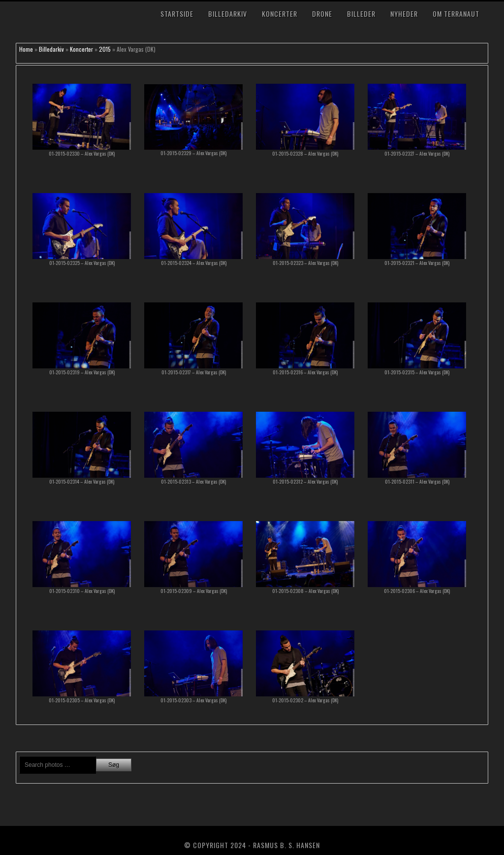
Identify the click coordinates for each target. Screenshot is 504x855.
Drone (322, 14)
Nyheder (404, 14)
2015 (105, 49)
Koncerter (280, 14)
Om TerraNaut (456, 14)
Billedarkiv (228, 14)
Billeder (361, 14)
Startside (177, 14)
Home (26, 49)
